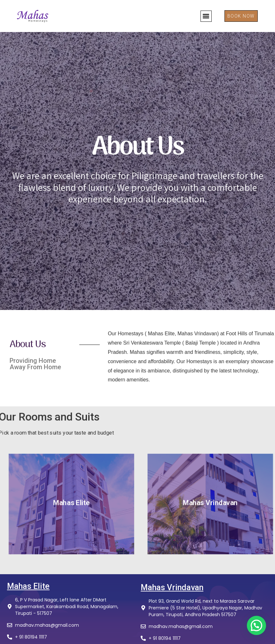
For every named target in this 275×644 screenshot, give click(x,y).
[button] (206, 16)
